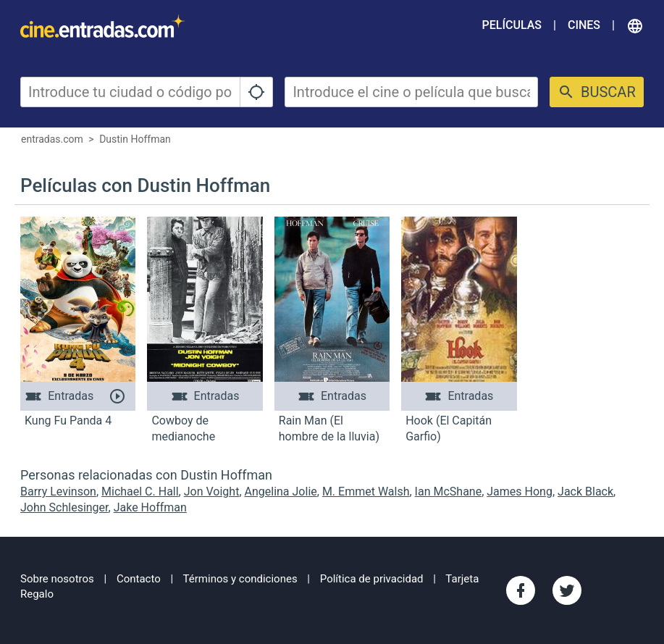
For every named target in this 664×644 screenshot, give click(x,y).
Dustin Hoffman (135, 139)
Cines (584, 25)
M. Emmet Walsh (366, 492)
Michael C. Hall (140, 492)
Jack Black (585, 492)
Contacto (139, 579)
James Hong (520, 492)
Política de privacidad (372, 579)
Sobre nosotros (57, 579)
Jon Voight (212, 492)
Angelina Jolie (281, 492)
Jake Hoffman (150, 507)
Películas (512, 25)
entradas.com (52, 139)
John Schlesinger (64, 507)
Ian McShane (449, 492)
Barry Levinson (58, 492)
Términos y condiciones (240, 579)
